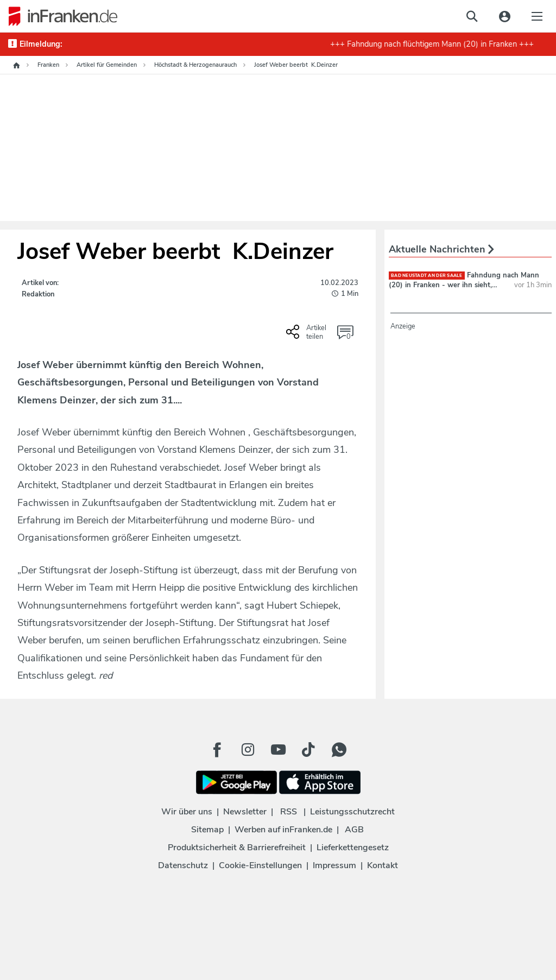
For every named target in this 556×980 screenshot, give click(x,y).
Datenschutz (183, 865)
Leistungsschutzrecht (352, 812)
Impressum (334, 865)
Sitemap (207, 830)
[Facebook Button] (217, 750)
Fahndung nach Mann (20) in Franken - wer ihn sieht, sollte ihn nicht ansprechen (464, 285)
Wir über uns (187, 812)
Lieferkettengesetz (353, 848)
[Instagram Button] (248, 750)
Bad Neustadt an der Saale (427, 276)
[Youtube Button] (278, 750)
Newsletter (245, 812)
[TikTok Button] (308, 750)
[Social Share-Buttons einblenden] (308, 336)
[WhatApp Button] (339, 750)
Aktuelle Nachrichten (441, 249)
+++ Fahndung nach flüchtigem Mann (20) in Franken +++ (436, 44)
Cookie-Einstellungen (260, 865)
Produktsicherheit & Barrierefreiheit (237, 848)
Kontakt (383, 865)
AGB (354, 830)
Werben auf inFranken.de (283, 830)
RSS (289, 812)
